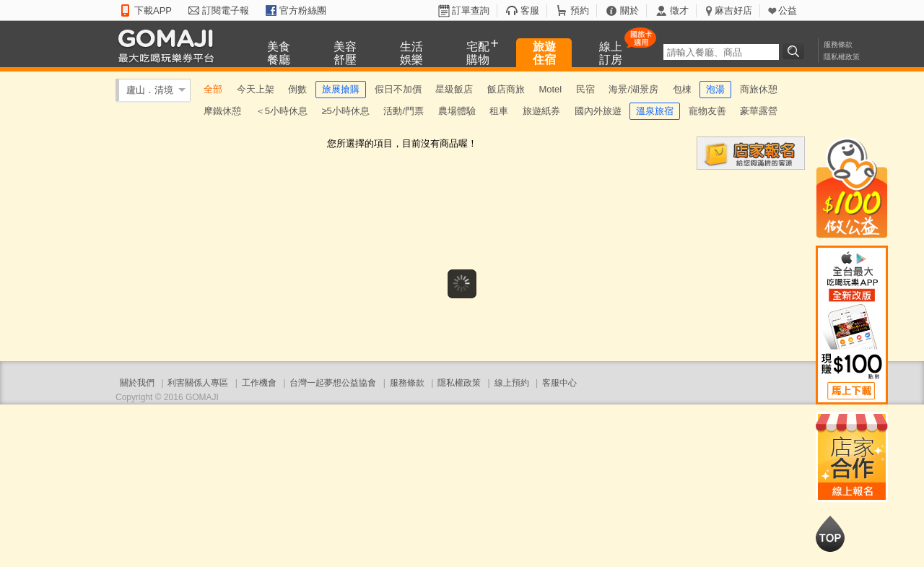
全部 (213, 89)
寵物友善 (707, 111)
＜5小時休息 (282, 111)
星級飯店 (454, 89)
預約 (580, 10)
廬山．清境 (150, 90)
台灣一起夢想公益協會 (333, 383)
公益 (788, 10)
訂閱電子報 (226, 10)
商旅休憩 (759, 89)
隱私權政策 (842, 57)
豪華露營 (759, 111)
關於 (629, 10)
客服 (530, 10)
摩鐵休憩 (222, 111)
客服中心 (559, 383)
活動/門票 (404, 111)
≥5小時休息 (345, 111)
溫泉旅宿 (655, 111)
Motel (550, 89)
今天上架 (256, 89)
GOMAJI (170, 45)
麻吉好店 (733, 10)
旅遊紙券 (541, 111)
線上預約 (512, 383)
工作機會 (259, 383)
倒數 (297, 89)
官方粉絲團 (303, 10)
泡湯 (715, 89)
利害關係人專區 (198, 383)
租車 (499, 111)
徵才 (679, 10)
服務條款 (838, 44)
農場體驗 (457, 111)
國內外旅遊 (598, 111)
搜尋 (796, 51)
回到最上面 (830, 534)
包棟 (682, 89)
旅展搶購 (341, 89)
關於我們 (137, 383)
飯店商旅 (506, 89)
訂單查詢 (471, 10)
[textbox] (721, 52)
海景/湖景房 (633, 89)
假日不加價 (398, 89)
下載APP (153, 10)
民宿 (585, 89)
